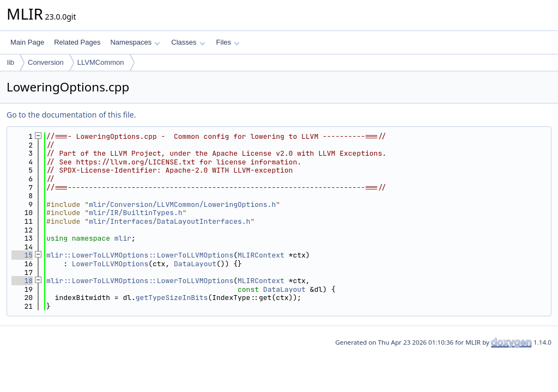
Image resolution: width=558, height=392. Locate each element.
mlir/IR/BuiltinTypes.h (136, 213)
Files (228, 42)
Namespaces (135, 42)
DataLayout (195, 264)
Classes (188, 42)
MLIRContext (261, 255)
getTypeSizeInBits (172, 298)
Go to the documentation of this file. (71, 115)
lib (11, 62)
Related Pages (77, 42)
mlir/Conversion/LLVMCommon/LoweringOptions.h (182, 204)
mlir (123, 238)
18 (22, 281)
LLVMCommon (101, 62)
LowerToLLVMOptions (110, 264)
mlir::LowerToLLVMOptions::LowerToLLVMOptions (140, 255)
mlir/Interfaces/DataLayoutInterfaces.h (169, 221)
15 (22, 255)
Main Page (27, 42)
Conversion (46, 62)
